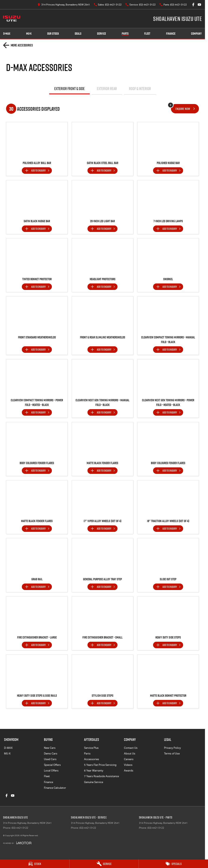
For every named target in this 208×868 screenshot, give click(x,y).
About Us (130, 754)
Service (101, 34)
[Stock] (35, 864)
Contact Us (131, 748)
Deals (78, 34)
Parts (125, 34)
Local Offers (51, 771)
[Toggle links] (17, 843)
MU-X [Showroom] (29, 34)
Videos (128, 765)
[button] (37, 140)
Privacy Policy (172, 748)
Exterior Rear (107, 89)
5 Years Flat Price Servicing (100, 765)
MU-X (7, 754)
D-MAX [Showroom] (7, 34)
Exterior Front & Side (69, 89)
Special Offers (52, 765)
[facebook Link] (193, 5)
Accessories (92, 759)
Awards (129, 771)
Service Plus (91, 748)
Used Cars (50, 759)
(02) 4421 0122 (20, 828)
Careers (129, 759)
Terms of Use (172, 754)
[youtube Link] (199, 5)
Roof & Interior (140, 89)
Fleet (147, 34)
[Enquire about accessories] (185, 109)
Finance (171, 34)
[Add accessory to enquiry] (37, 171)
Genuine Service (94, 782)
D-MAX (8, 748)
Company (196, 34)
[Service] (104, 864)
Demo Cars (51, 754)
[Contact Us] (64, 5)
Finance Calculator (55, 788)
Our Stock (53, 34)
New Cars (50, 748)
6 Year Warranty (94, 771)
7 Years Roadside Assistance (101, 776)
